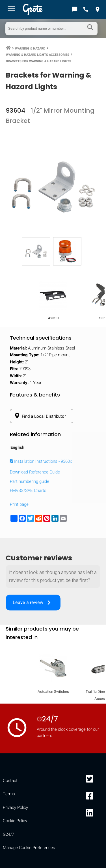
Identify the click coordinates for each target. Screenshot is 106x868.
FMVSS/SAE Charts (28, 490)
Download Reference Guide (35, 472)
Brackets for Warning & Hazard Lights (39, 61)
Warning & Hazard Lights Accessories (38, 55)
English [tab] (17, 447)
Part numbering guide (30, 481)
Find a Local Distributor (39, 416)
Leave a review (33, 603)
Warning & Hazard (30, 49)
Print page (19, 504)
